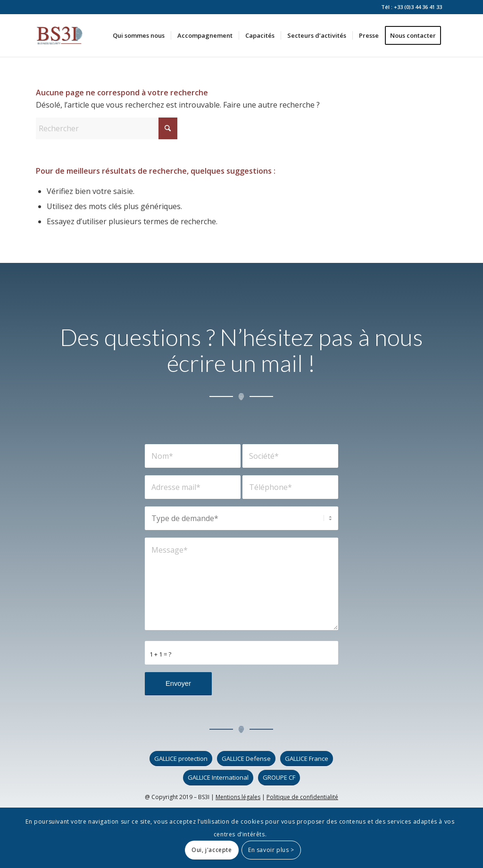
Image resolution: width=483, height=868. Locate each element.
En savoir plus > (271, 850)
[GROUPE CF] (279, 778)
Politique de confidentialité (302, 797)
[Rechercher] (107, 128)
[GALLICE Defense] (246, 759)
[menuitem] (139, 35)
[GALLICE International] (218, 778)
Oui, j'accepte (212, 850)
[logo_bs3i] (60, 35)
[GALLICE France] (307, 759)
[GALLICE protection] (181, 759)
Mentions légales (238, 797)
